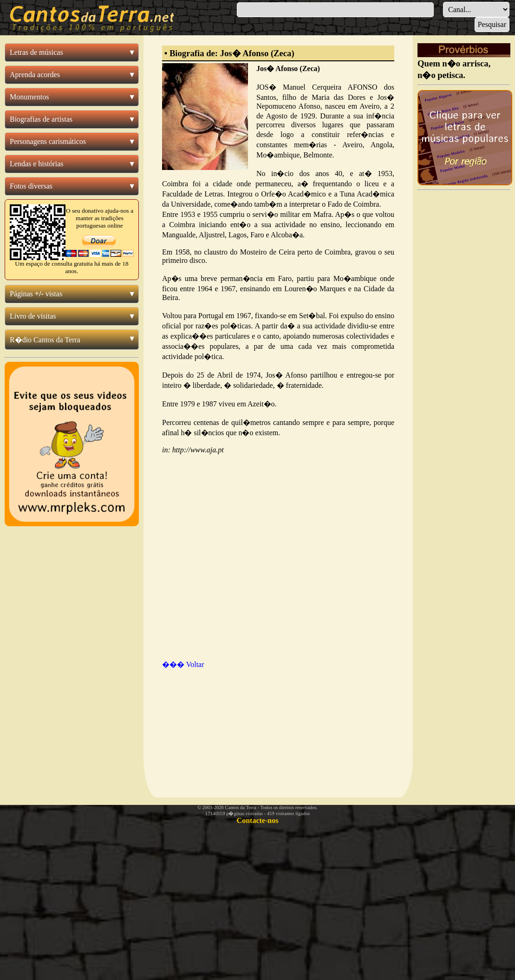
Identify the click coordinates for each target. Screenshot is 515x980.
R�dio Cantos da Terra (45, 340)
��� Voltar (183, 664)
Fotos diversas (31, 186)
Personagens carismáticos (48, 141)
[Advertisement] (211, 724)
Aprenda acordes (35, 75)
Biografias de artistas (41, 119)
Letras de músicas (36, 52)
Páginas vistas (36, 294)
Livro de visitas (33, 316)
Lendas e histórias (37, 164)
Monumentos (29, 97)
